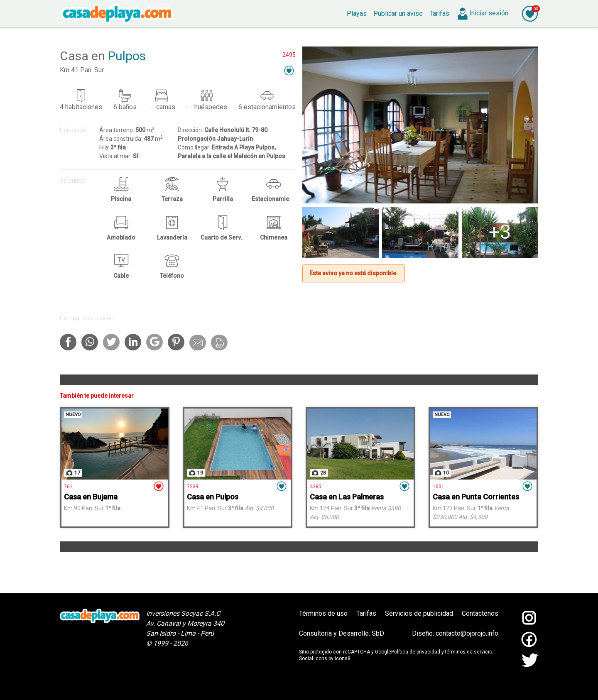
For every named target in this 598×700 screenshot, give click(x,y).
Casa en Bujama (91, 497)
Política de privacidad (416, 652)
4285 (316, 487)
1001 (439, 487)
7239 (193, 487)
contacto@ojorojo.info (467, 633)
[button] (289, 70)
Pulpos (127, 56)
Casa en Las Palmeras (347, 497)
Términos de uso (323, 613)
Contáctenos (480, 613)
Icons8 (343, 658)
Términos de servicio (468, 652)
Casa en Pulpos (213, 497)
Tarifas (366, 613)
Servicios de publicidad (419, 613)
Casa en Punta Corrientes (476, 497)
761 (68, 487)
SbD (378, 633)
